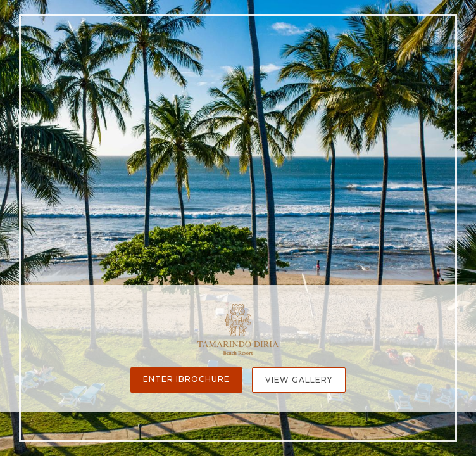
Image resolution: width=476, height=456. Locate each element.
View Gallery (299, 380)
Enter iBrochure (186, 379)
